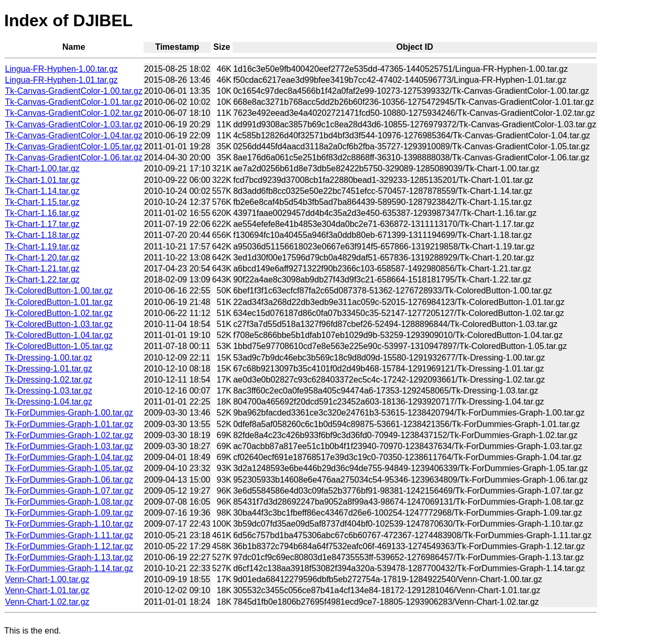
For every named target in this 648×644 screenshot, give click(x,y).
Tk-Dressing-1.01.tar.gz (49, 369)
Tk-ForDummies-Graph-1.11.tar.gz (69, 535)
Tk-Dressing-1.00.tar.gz (49, 358)
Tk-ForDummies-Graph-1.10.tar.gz (69, 524)
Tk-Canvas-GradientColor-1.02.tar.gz (74, 113)
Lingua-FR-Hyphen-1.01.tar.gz (62, 80)
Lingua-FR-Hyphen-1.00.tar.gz (62, 69)
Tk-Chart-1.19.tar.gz (42, 247)
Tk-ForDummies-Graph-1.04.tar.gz (69, 457)
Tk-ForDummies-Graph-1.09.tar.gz (69, 513)
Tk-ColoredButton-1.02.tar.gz (59, 313)
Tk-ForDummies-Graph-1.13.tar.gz (69, 557)
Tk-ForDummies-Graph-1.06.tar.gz (69, 480)
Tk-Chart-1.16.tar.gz (42, 213)
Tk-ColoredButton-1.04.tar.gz (59, 335)
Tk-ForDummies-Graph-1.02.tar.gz (69, 435)
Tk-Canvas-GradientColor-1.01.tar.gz (74, 102)
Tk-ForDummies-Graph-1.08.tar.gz (69, 502)
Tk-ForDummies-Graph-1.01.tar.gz (69, 424)
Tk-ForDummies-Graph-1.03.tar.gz (69, 446)
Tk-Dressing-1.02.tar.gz (49, 380)
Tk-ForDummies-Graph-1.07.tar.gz (69, 491)
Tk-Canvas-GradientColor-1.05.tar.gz (74, 146)
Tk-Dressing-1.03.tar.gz (49, 391)
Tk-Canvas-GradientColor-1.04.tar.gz (74, 135)
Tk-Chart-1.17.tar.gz (42, 224)
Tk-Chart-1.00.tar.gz (42, 168)
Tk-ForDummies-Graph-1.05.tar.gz (69, 468)
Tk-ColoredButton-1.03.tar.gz (59, 324)
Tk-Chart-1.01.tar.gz (42, 180)
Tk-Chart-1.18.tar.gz (42, 235)
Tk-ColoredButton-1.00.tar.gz (59, 291)
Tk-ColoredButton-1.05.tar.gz (59, 346)
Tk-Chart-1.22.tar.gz (42, 280)
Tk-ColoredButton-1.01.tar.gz (59, 302)
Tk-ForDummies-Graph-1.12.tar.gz (69, 546)
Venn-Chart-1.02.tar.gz (47, 602)
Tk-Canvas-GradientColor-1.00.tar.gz (74, 91)
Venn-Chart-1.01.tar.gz (47, 590)
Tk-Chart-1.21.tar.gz (42, 269)
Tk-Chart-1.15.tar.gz (42, 202)
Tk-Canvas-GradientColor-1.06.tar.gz (74, 157)
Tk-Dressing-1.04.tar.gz (49, 402)
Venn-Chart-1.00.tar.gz (47, 579)
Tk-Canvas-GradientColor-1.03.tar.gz (74, 124)
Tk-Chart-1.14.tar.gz (42, 191)
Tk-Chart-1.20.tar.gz (42, 258)
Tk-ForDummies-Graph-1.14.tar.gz (69, 568)
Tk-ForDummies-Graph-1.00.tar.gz (69, 413)
